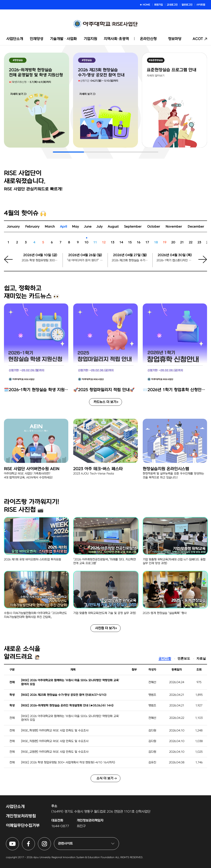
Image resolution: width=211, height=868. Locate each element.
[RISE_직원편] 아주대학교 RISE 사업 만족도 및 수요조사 (55, 741)
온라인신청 (148, 39)
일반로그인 (187, 5)
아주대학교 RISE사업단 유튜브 (19, 840)
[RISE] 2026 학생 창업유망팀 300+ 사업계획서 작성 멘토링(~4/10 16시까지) (68, 762)
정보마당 (175, 39)
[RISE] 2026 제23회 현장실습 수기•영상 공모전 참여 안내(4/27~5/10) (64, 695)
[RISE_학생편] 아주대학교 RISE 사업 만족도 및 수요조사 (55, 731)
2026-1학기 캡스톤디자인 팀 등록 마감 (175, 260)
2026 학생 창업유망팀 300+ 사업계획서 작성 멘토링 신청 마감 (40, 260)
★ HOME (145, 5)
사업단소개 (15, 39)
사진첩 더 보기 (105, 628)
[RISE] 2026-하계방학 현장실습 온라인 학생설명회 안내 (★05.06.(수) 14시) (67, 706)
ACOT (198, 39)
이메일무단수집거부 (23, 826)
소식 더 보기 (105, 778)
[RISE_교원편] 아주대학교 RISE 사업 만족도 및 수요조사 (55, 752)
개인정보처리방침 (21, 816)
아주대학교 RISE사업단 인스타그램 (51, 840)
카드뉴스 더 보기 (105, 402)
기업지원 (90, 39)
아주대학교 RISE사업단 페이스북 (35, 840)
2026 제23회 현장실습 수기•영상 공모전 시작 (130, 260)
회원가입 (158, 5)
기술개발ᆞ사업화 (63, 39)
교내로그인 (172, 5)
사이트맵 (201, 5)
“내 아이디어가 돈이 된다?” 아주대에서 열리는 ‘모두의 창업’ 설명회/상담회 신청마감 (85, 260)
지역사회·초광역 (116, 39)
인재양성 (37, 39)
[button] (200, 262)
